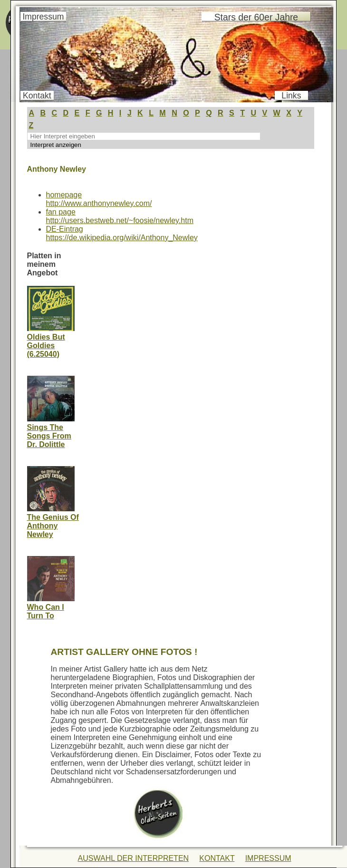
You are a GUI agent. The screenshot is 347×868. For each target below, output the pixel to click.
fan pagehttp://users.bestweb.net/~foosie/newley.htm (120, 216)
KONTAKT (217, 858)
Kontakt (37, 96)
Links (291, 96)
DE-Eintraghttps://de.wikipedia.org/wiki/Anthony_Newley (122, 233)
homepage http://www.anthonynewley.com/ (99, 199)
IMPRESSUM (268, 858)
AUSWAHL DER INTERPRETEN (134, 858)
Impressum (43, 17)
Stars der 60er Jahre (256, 17)
